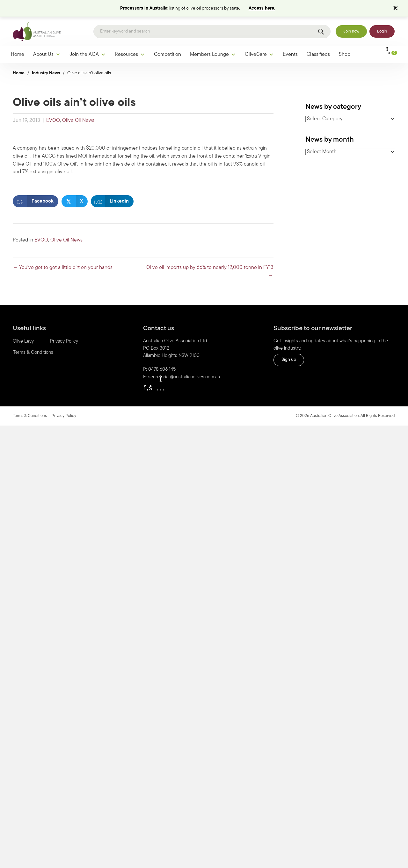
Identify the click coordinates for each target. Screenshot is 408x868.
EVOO (53, 104)
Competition (168, 38)
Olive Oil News (78, 104)
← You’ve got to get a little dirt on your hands (63, 251)
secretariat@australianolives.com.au (184, 361)
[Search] (212, 15)
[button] (148, 371)
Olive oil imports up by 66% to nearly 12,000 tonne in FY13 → (210, 255)
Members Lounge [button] (213, 38)
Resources (130, 38)
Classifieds (318, 38)
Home (18, 38)
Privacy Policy (64, 325)
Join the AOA (88, 38)
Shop (345, 38)
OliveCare (259, 38)
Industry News (46, 57)
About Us (47, 38)
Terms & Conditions (33, 336)
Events (290, 38)
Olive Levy (23, 325)
